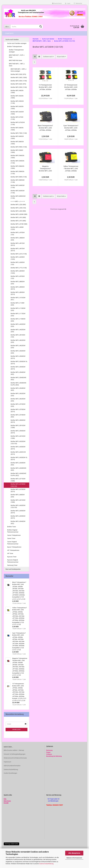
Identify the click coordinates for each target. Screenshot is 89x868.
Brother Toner (12, 527)
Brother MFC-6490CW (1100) (18, 186)
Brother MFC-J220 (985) (18, 205)
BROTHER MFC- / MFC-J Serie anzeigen (18, 70)
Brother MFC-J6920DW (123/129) (18, 506)
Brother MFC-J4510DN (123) (18, 336)
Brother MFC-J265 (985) (18, 211)
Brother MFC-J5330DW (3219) (18, 357)
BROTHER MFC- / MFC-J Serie (17, 65)
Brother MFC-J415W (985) (19, 224)
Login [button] (68, 3)
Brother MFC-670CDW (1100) (18, 123)
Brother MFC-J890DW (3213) (18, 288)
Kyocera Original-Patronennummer (13, 561)
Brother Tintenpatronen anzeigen (16, 51)
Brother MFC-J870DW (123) (18, 277)
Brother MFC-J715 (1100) (19, 268)
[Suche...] (7, 27)
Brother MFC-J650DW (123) (18, 263)
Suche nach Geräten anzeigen (17, 43)
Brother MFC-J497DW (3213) (18, 250)
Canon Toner (11, 538)
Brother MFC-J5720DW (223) (18, 405)
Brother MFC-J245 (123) (18, 208)
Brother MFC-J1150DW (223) (18, 309)
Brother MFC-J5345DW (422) (18, 389)
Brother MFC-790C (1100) (19, 133)
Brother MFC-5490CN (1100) (17, 162)
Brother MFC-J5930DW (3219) (18, 432)
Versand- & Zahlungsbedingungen (15, 754)
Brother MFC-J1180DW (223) (18, 320)
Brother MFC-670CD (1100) (17, 118)
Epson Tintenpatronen (14, 547)
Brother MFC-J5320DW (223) (18, 352)
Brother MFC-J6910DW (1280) (18, 501)
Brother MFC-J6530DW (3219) (18, 448)
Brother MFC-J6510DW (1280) (18, 437)
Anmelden (16, 730)
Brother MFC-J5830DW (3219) (18, 421)
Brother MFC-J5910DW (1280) (18, 427)
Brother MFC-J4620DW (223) (18, 341)
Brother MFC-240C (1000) (19, 77)
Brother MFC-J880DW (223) (18, 283)
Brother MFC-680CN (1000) (17, 129)
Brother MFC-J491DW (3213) (18, 244)
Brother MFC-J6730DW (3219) (18, 490)
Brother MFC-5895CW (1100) (18, 181)
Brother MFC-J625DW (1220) (18, 258)
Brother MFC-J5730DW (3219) (18, 410)
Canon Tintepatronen (14, 535)
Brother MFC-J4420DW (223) (18, 325)
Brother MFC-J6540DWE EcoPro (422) (18, 474)
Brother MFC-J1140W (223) (18, 304)
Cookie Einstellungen (10, 773)
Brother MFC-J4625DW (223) (18, 347)
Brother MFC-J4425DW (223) (18, 331)
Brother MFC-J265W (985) (19, 214)
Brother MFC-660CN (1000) (17, 108)
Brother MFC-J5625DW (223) (18, 400)
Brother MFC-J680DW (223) (18, 496)
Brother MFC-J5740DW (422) (18, 416)
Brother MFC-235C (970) (18, 74)
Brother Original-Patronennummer (13, 531)
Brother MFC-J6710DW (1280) (18, 480)
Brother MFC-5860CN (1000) (17, 167)
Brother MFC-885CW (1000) (17, 143)
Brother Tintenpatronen (15, 47)
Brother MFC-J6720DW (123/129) (18, 485)
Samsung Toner (12, 565)
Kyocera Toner (12, 557)
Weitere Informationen (74, 858)
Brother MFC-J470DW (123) (18, 234)
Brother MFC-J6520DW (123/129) (18, 442)
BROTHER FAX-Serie (15, 60)
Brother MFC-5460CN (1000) (17, 157)
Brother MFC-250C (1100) (19, 81)
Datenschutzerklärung (46, 864)
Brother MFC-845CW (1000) (17, 137)
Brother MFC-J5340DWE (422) (18, 379)
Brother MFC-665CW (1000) (17, 113)
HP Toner (10, 553)
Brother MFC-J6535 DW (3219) (18, 453)
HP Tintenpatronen (13, 550)
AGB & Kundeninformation (12, 766)
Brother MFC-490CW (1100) (17, 102)
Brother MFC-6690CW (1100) (18, 192)
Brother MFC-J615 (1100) (19, 254)
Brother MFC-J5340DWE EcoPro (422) (18, 384)
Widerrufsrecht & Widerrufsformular (15, 758)
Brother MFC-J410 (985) (18, 217)
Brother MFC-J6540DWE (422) (18, 469)
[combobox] (48, 57)
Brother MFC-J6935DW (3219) (18, 517)
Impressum (7, 762)
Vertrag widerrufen (11, 844)
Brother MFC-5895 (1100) (19, 177)
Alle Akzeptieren (74, 853)
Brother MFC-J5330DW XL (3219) (19, 363)
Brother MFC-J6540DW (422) (18, 464)
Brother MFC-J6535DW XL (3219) (19, 459)
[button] (57, 3)
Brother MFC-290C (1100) (19, 87)
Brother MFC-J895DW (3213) (18, 293)
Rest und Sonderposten (13, 569)
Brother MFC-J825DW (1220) (18, 272)
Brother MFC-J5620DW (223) (18, 395)
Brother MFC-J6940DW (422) (18, 522)
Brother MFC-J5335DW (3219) (18, 368)
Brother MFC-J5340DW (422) (18, 373)
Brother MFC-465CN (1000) (17, 97)
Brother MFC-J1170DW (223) (18, 315)
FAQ (5, 799)
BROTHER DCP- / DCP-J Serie (17, 56)
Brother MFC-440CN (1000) (17, 92)
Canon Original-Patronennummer (13, 543)
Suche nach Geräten (12, 40)
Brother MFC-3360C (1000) (17, 151)
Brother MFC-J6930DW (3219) (18, 512)
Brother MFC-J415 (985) (18, 221)
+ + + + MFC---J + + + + (18, 201)
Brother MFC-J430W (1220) (17, 228)
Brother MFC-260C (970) (18, 84)
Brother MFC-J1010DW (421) (18, 299)
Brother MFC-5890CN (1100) (17, 173)
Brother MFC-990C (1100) (19, 147)
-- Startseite (9, 33)
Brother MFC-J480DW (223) (18, 239)
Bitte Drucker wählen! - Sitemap (14, 750)
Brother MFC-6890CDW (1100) (18, 197)
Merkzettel (78, 3)
